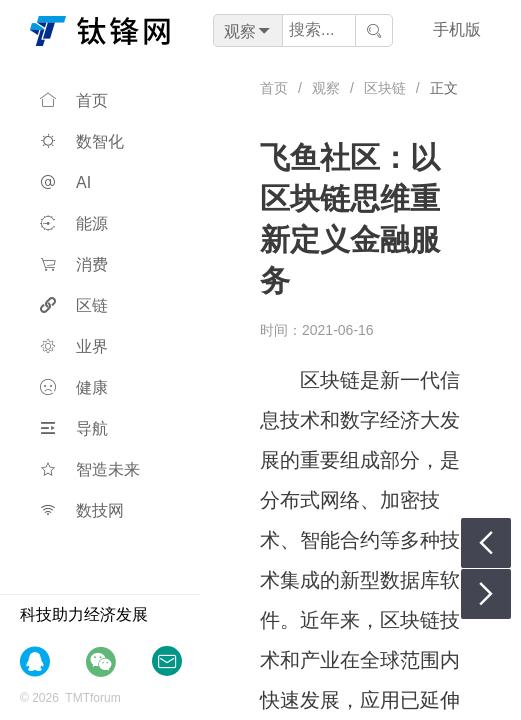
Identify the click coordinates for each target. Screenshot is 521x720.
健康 (74, 387)
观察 (326, 88)
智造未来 (90, 469)
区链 (74, 305)
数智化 (82, 141)
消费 (74, 264)
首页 (74, 100)
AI (65, 182)
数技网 (82, 510)
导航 (74, 428)
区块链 (385, 88)
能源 (74, 223)
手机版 (457, 29)
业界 (74, 346)
